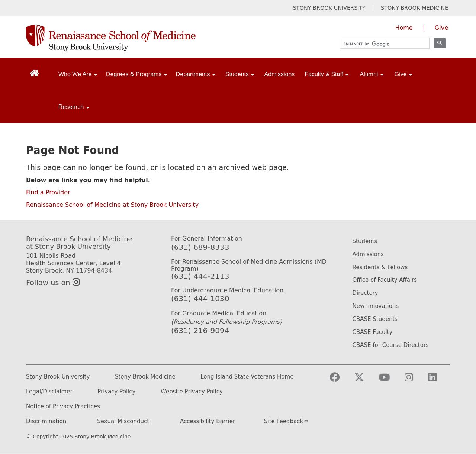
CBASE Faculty (373, 332)
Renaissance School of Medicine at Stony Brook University (112, 205)
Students (365, 241)
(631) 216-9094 (200, 331)
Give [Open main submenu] (403, 74)
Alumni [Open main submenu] (371, 74)
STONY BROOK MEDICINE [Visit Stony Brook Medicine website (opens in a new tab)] (414, 8)
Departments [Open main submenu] (196, 74)
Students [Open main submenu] (240, 74)
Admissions (279, 74)
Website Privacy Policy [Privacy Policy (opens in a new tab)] (192, 392)
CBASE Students (375, 319)
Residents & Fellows (380, 267)
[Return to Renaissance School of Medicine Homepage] (34, 73)
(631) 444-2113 (200, 276)
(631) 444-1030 (200, 299)
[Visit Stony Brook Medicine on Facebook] (341, 381)
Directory (365, 293)
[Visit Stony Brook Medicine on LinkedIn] (438, 381)
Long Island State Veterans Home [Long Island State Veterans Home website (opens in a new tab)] (247, 377)
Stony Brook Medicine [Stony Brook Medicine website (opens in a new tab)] (145, 377)
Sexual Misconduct (123, 421)
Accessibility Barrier (208, 421)
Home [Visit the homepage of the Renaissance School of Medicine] (404, 28)
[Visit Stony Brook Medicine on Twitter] (365, 381)
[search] (381, 44)
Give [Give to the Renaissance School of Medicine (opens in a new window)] (441, 28)
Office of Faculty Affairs (385, 280)
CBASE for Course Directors (391, 345)
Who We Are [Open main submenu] (78, 74)
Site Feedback (286, 421)
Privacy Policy (116, 392)
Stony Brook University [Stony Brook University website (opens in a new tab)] (58, 377)
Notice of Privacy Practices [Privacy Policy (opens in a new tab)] (63, 407)
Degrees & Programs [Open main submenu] (136, 74)
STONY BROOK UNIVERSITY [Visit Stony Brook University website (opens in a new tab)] (329, 8)
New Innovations (376, 306)
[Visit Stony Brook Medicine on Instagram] (415, 381)
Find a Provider (48, 192)
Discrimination (46, 421)
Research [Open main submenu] (74, 107)
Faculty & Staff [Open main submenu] (327, 74)
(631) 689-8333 (200, 247)
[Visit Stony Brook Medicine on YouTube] (390, 381)
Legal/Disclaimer (49, 392)
